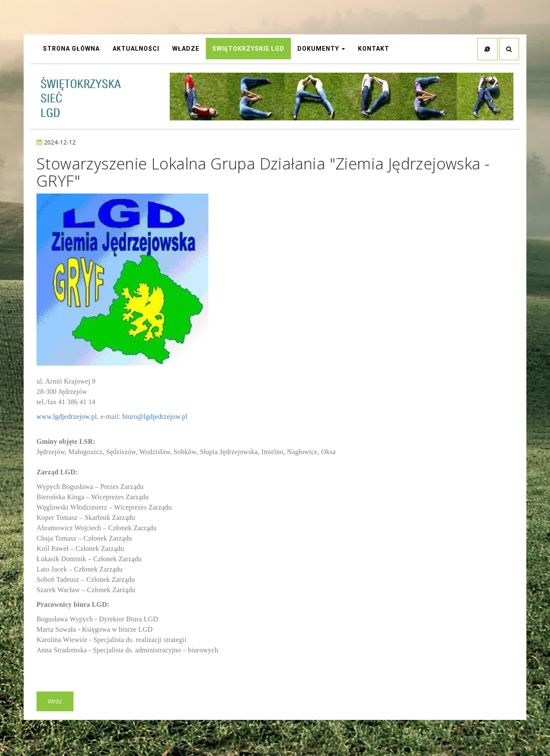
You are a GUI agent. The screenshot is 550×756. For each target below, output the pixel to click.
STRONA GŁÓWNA (71, 49)
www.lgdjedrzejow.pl (67, 418)
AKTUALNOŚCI (136, 49)
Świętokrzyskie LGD (248, 49)
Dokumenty (321, 49)
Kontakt (374, 49)
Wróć (55, 703)
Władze (186, 49)
